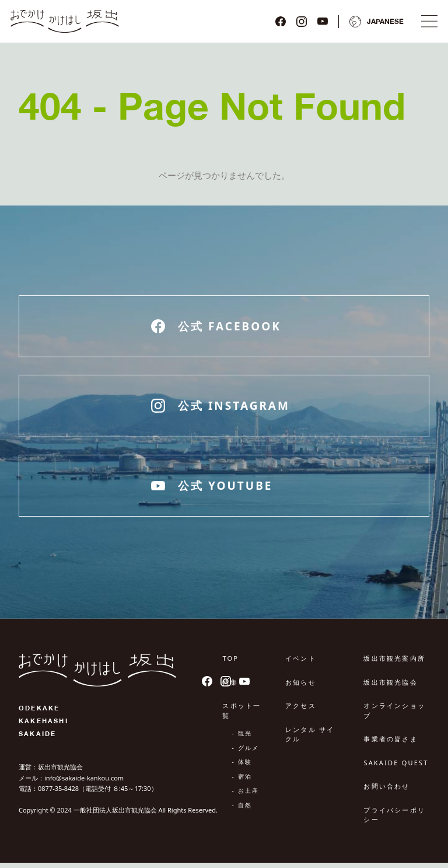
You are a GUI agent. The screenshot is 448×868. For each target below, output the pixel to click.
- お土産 (245, 796)
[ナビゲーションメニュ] (426, 24)
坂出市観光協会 (390, 687)
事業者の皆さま (390, 745)
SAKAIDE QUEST (396, 768)
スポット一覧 (242, 716)
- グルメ (245, 753)
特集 (230, 687)
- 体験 (242, 768)
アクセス (301, 711)
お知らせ (301, 687)
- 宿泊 (242, 782)
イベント (301, 664)
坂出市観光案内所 (394, 664)
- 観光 (242, 739)
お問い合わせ (386, 792)
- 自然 (242, 810)
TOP (230, 664)
